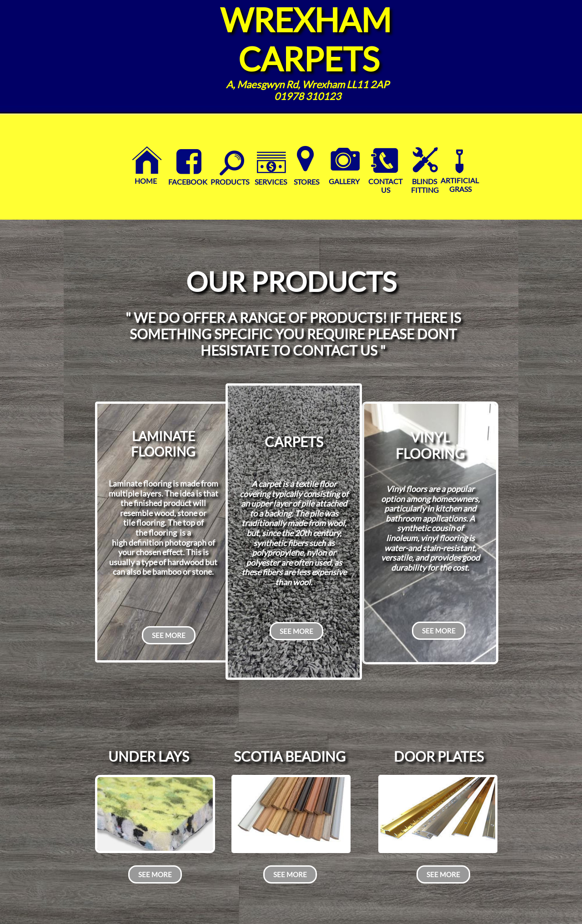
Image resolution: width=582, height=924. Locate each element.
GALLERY (344, 181)
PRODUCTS (230, 182)
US (386, 190)
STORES (306, 182)
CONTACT (385, 181)
